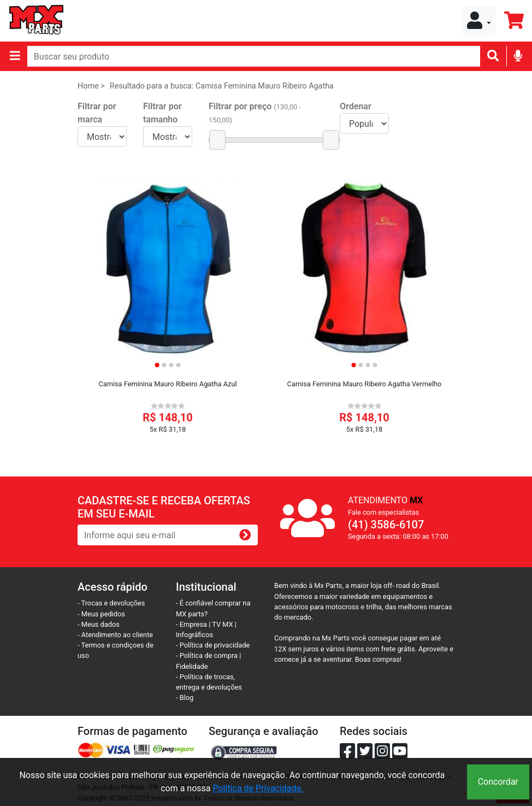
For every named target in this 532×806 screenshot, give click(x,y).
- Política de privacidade (213, 645)
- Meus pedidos (101, 614)
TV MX (222, 624)
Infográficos (194, 635)
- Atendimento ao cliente (115, 635)
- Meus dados (99, 624)
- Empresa (191, 624)
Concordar (498, 782)
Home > (91, 86)
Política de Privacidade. (258, 788)
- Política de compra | (208, 655)
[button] (479, 21)
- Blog (185, 698)
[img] (518, 55)
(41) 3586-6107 (386, 525)
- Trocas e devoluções (111, 603)
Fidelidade (192, 666)
